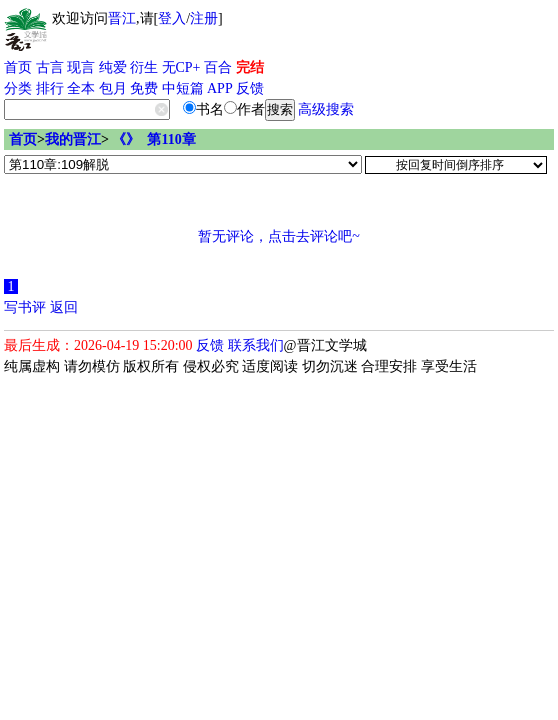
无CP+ (181, 67)
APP (220, 88)
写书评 (25, 307)
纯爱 (113, 67)
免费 (144, 88)
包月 (113, 88)
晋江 (122, 18)
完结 (250, 67)
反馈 (250, 88)
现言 (81, 67)
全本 (81, 88)
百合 (218, 67)
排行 (50, 88)
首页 (18, 67)
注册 (204, 18)
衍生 (144, 67)
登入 (172, 18)
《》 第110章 (153, 139)
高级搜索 (326, 109)
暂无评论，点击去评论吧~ (279, 236)
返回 (64, 307)
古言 (50, 67)
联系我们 (256, 345)
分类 (18, 88)
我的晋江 (73, 139)
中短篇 (183, 88)
